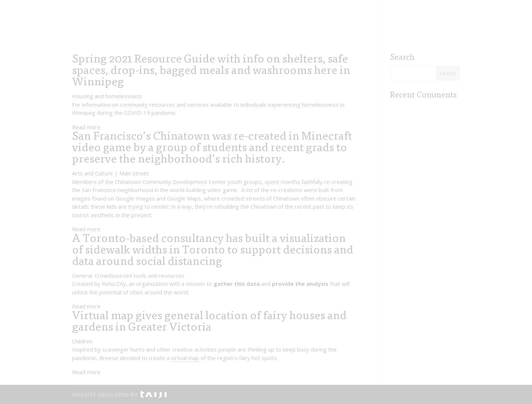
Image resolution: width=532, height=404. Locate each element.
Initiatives (195, 16)
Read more (86, 127)
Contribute (232, 16)
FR (515, 17)
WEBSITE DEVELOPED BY (105, 394)
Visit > (359, 18)
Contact (291, 16)
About (264, 16)
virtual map (185, 358)
